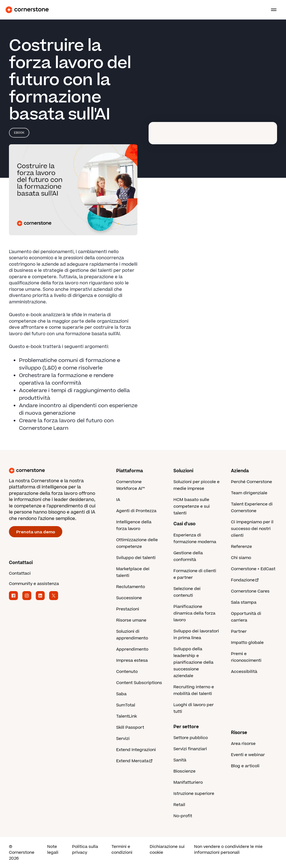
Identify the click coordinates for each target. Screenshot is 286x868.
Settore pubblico (191, 738)
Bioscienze (184, 771)
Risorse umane (131, 620)
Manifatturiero (188, 782)
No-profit (183, 816)
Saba (121, 694)
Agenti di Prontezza (136, 511)
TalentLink (127, 716)
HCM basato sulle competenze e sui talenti (192, 506)
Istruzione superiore (194, 794)
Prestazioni (128, 609)
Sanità (180, 760)
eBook (19, 133)
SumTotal (126, 705)
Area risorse (243, 744)
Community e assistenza (34, 584)
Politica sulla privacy (85, 850)
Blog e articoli (245, 766)
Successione (129, 598)
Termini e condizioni (122, 850)
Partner (239, 631)
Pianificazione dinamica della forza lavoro (194, 613)
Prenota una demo (36, 532)
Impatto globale (247, 643)
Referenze (241, 547)
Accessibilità (244, 672)
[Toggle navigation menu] (271, 10)
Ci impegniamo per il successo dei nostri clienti (252, 529)
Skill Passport (130, 727)
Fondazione (245, 580)
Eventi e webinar (248, 755)
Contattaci (20, 573)
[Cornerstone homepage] (63, 471)
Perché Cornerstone (252, 482)
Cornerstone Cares (250, 591)
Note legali (53, 850)
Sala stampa (244, 602)
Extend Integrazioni (136, 750)
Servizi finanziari (190, 749)
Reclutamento (131, 587)
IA (118, 500)
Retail (179, 805)
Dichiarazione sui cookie (167, 850)
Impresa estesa (132, 660)
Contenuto (127, 672)
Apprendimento (132, 649)
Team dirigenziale (249, 493)
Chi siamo (241, 558)
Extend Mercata (135, 761)
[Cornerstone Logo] (27, 10)
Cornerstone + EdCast (253, 569)
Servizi (123, 739)
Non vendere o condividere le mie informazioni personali (228, 850)
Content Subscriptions (139, 683)
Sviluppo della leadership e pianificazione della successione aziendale (193, 662)
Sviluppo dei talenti (136, 558)
